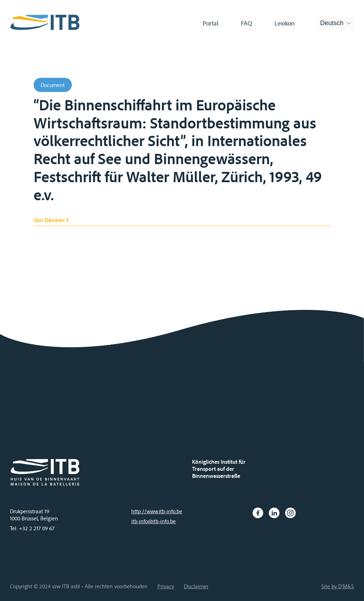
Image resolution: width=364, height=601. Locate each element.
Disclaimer (196, 586)
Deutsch (332, 23)
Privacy (166, 586)
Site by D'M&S (338, 586)
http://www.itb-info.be (157, 511)
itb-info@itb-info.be (154, 521)
